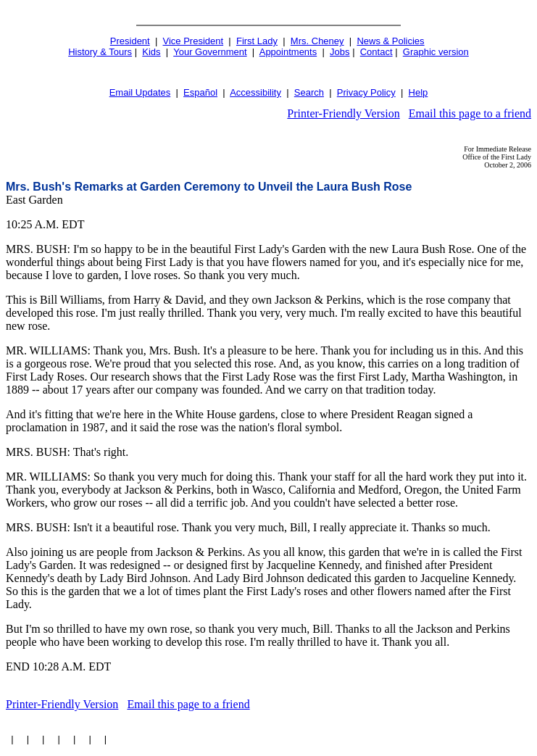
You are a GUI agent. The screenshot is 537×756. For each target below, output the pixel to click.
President (130, 41)
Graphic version (436, 52)
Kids (151, 52)
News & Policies (390, 41)
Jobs (340, 52)
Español (200, 92)
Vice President (193, 41)
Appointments (288, 52)
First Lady (257, 41)
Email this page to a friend (470, 113)
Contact (376, 52)
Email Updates (140, 92)
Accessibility (255, 92)
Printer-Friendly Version (343, 113)
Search (309, 92)
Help (419, 92)
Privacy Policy (366, 92)
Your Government (210, 52)
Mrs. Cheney (317, 41)
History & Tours (100, 52)
